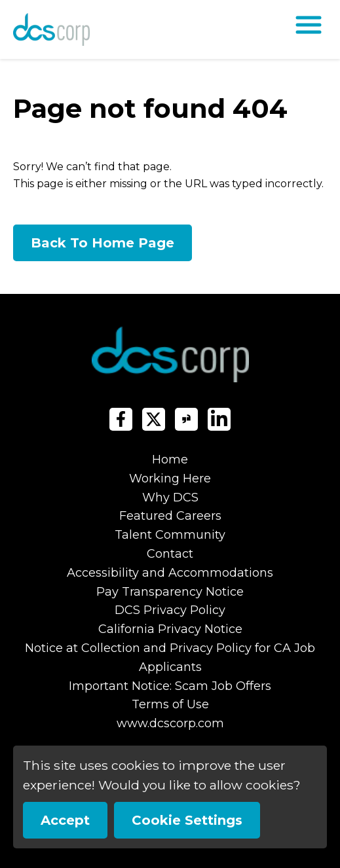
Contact (170, 554)
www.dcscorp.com (170, 723)
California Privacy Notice (170, 629)
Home (170, 460)
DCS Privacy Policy (170, 610)
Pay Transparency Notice (170, 592)
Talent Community (170, 535)
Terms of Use (170, 704)
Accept (65, 820)
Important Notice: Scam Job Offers (170, 686)
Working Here (170, 479)
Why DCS (170, 497)
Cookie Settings (187, 820)
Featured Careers (170, 516)
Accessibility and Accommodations (170, 573)
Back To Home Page (103, 243)
